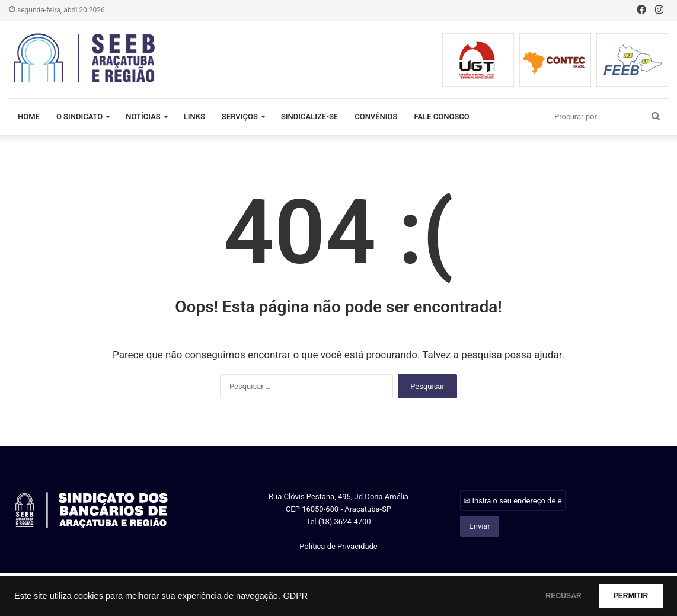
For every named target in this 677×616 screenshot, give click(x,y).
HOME (29, 117)
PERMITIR (625, 596)
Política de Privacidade (338, 546)
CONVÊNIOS (376, 117)
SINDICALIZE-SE (309, 117)
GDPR (295, 596)
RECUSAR (546, 596)
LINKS (194, 117)
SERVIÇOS (240, 117)
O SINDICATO (79, 117)
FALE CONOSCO (441, 117)
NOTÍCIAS (143, 117)
